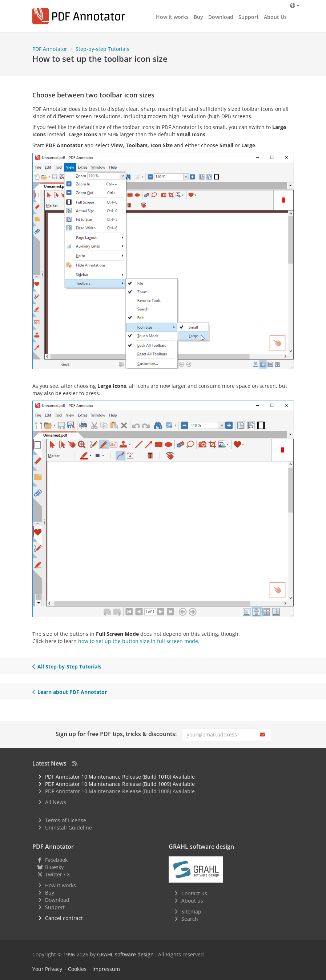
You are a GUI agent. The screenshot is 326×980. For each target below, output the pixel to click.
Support (249, 17)
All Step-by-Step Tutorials (67, 666)
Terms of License (66, 820)
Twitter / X (57, 874)
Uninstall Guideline (69, 828)
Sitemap (191, 911)
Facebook (56, 860)
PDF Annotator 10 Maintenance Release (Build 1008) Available (120, 791)
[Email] (219, 735)
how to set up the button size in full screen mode (138, 641)
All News (56, 802)
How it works (172, 17)
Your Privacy (47, 969)
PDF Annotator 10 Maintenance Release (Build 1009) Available (120, 784)
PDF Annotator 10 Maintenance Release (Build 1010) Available (120, 777)
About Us (275, 17)
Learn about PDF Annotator (70, 692)
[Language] (294, 5)
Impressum (106, 969)
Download (221, 17)
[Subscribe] (263, 735)
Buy (198, 17)
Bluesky (54, 867)
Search (190, 919)
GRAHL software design (125, 954)
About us (192, 901)
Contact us (194, 893)
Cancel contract (64, 918)
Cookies (77, 969)
